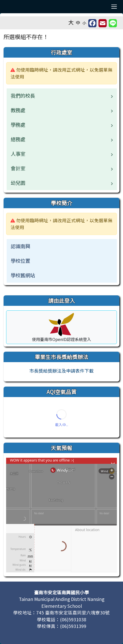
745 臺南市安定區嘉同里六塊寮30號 (73, 613)
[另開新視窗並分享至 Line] (113, 23)
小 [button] (84, 23)
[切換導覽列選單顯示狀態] (114, 7)
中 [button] (78, 23)
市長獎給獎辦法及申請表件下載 (61, 371)
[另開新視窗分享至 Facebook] (92, 23)
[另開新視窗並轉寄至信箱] (103, 23)
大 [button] (71, 22)
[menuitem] (62, 246)
